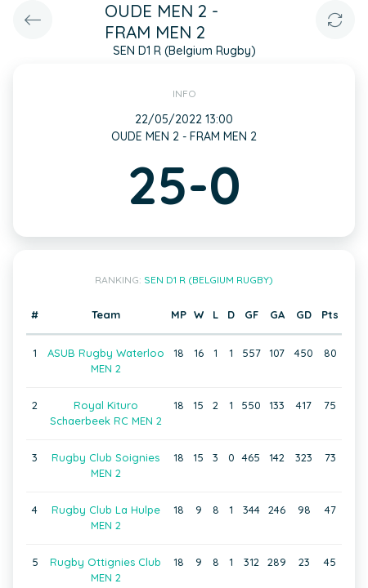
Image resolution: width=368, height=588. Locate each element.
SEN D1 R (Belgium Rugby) (209, 280)
